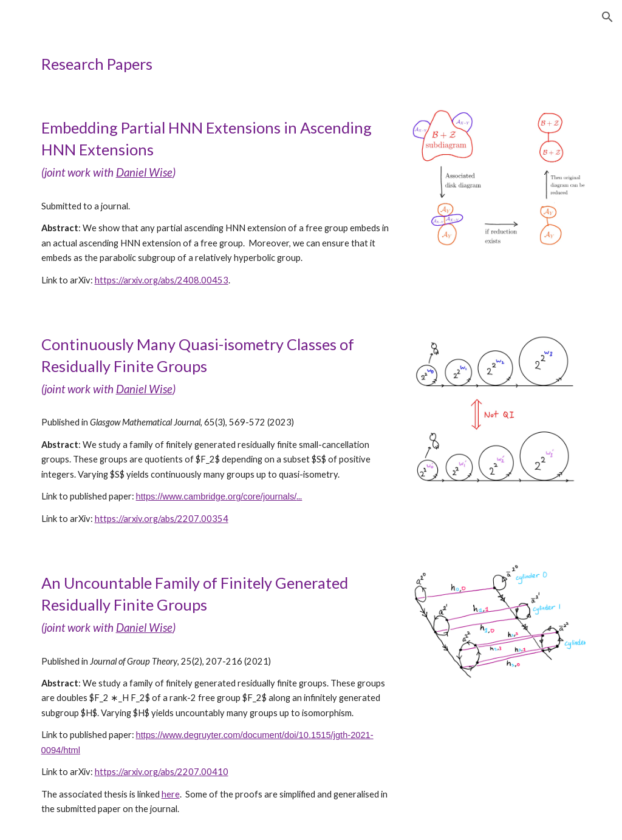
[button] (607, 17)
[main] (311, 64)
